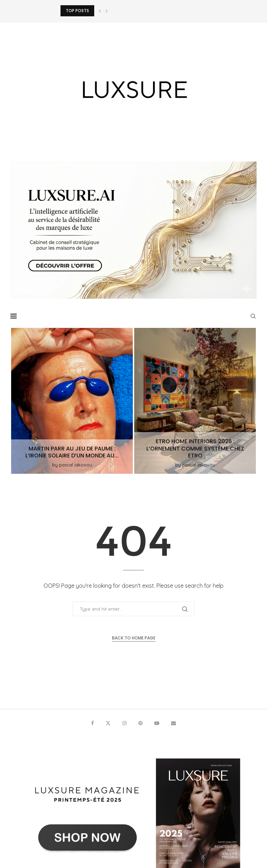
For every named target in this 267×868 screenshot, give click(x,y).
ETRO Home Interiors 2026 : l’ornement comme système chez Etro (195, 449)
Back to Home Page (134, 638)
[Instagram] (124, 723)
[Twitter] (108, 723)
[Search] (253, 316)
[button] (100, 11)
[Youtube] (157, 723)
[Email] (173, 723)
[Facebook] (92, 723)
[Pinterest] (140, 723)
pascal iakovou (76, 465)
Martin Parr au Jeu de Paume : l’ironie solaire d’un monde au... (72, 452)
